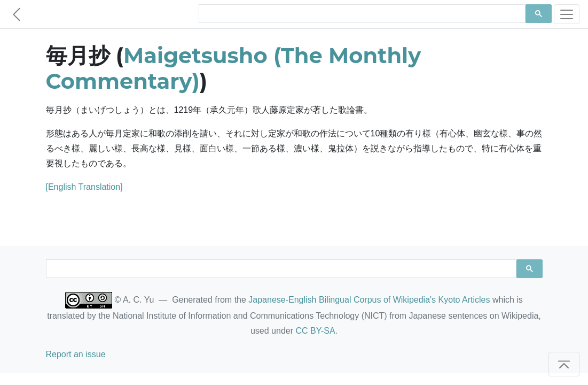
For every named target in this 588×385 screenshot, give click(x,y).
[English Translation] (84, 187)
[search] (361, 14)
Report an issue (76, 354)
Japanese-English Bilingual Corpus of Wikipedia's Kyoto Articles (369, 300)
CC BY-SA (315, 331)
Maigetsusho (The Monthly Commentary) (234, 68)
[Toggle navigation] (567, 14)
